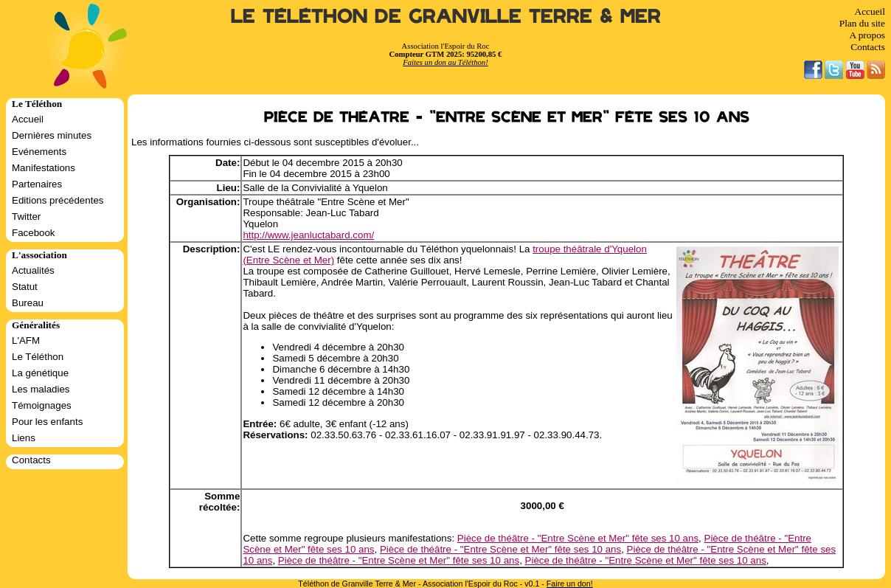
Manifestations (44, 168)
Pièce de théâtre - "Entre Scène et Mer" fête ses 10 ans (578, 538)
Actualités (33, 270)
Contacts (868, 47)
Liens (24, 438)
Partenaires (37, 184)
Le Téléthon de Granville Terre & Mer (446, 17)
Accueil (870, 11)
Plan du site (862, 23)
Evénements (39, 152)
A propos (867, 35)
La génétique (40, 373)
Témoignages (42, 405)
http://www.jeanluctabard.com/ (308, 235)
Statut (25, 287)
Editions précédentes (58, 200)
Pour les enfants (47, 422)
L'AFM (26, 340)
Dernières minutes (52, 135)
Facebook (34, 233)
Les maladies (41, 389)
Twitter (26, 217)
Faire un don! (570, 584)
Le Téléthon (38, 357)
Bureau (28, 303)
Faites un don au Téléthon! (445, 62)
